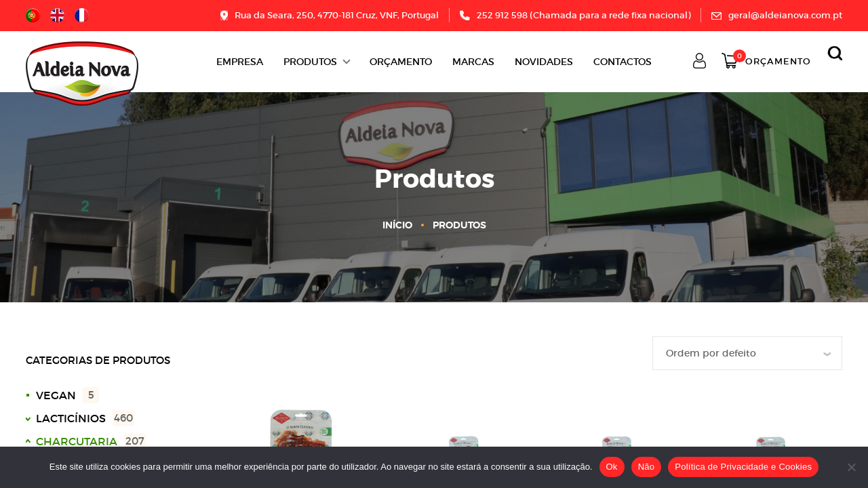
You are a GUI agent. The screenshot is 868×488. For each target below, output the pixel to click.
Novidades (544, 62)
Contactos (623, 62)
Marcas (473, 62)
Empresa (240, 62)
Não (647, 467)
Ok (612, 467)
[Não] (851, 467)
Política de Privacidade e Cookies (743, 467)
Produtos (310, 62)
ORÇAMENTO (401, 62)
